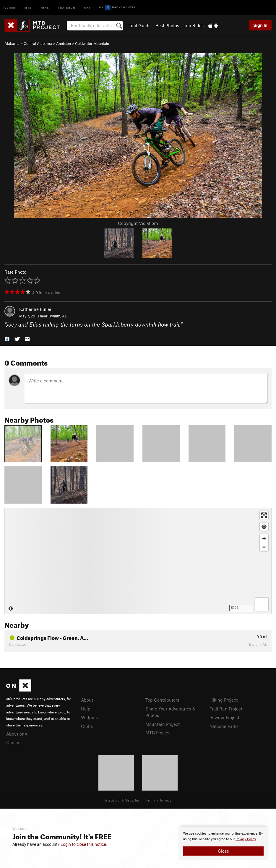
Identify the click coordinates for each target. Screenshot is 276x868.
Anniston (64, 43)
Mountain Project (163, 724)
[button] (7, 338)
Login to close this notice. (84, 844)
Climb (10, 7)
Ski (87, 7)
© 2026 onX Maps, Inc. (123, 800)
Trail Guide (140, 25)
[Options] (262, 604)
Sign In (260, 25)
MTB (28, 7)
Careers (14, 742)
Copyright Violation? (138, 223)
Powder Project (224, 717)
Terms (150, 800)
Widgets (89, 717)
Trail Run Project (226, 709)
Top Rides (194, 25)
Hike (45, 7)
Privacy (166, 800)
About (87, 700)
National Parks (224, 726)
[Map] (138, 561)
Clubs (87, 726)
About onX (17, 734)
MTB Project (158, 733)
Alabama (12, 43)
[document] (223, 843)
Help (86, 709)
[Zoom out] (264, 547)
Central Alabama (38, 43)
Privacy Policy (246, 839)
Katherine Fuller (35, 309)
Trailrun (67, 7)
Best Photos (167, 25)
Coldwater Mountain (92, 43)
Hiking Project (224, 700)
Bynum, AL (58, 316)
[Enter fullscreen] (264, 515)
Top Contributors (162, 700)
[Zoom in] (264, 538)
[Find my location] (264, 527)
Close (223, 851)
